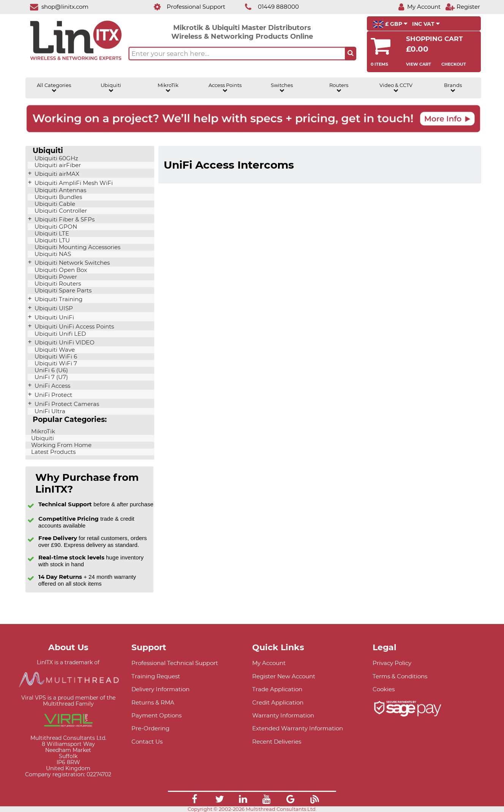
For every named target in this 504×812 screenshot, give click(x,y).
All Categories (54, 88)
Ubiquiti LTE (51, 234)
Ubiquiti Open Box (60, 270)
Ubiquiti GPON (55, 227)
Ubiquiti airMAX (56, 174)
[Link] (194, 800)
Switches (282, 88)
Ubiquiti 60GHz (56, 158)
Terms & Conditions (400, 676)
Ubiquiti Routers (57, 284)
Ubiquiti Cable (54, 204)
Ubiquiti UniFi (54, 318)
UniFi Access (52, 386)
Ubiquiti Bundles (58, 197)
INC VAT (426, 24)
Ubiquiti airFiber (57, 165)
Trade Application (277, 689)
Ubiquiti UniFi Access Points (73, 327)
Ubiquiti (111, 88)
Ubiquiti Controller (60, 211)
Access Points (225, 88)
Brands (453, 88)
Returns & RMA (153, 702)
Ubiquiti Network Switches (71, 263)
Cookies (384, 689)
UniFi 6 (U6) (51, 370)
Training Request (156, 676)
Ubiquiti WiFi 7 (55, 363)
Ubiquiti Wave (54, 350)
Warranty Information (283, 715)
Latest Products (53, 452)
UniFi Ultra (49, 411)
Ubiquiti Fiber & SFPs (64, 220)
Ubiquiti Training (58, 299)
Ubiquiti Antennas (60, 190)
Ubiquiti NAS (52, 254)
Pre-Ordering (150, 728)
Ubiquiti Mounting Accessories (77, 247)
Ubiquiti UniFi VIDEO (64, 343)
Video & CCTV (396, 88)
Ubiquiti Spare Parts (62, 291)
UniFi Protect (53, 395)
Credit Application (278, 702)
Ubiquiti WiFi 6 (55, 357)
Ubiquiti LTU (51, 240)
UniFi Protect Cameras (66, 404)
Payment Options (156, 715)
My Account (269, 663)
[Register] (463, 7)
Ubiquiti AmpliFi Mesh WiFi (73, 183)
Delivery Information (160, 689)
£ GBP (390, 24)
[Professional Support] (186, 7)
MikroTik (168, 88)
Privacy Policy (392, 663)
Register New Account (284, 676)
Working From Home (61, 445)
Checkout (454, 64)
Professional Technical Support (175, 663)
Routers (339, 88)
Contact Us (147, 742)
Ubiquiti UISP (53, 308)
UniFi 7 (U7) (51, 377)
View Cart (419, 64)
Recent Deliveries (277, 742)
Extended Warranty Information (298, 728)
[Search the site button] (351, 54)
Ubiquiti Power (55, 277)
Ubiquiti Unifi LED (59, 334)
